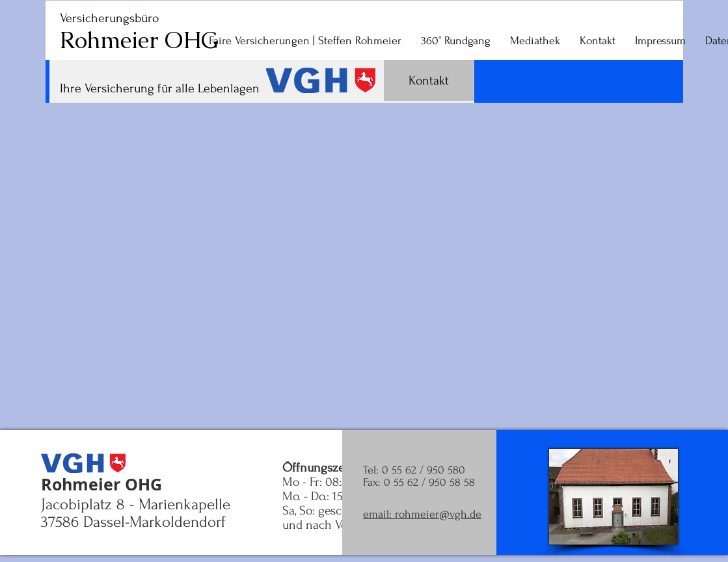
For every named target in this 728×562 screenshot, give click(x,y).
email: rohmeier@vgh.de (422, 514)
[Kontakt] (429, 80)
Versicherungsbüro (109, 18)
